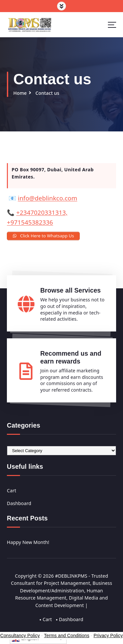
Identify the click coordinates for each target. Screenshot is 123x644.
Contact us (47, 93)
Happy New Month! (28, 542)
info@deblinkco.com (47, 198)
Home (20, 93)
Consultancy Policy (20, 636)
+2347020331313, (42, 212)
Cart (11, 491)
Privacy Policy (108, 636)
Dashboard (19, 503)
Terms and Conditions (67, 636)
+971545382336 (30, 222)
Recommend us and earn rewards (71, 357)
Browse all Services (71, 290)
